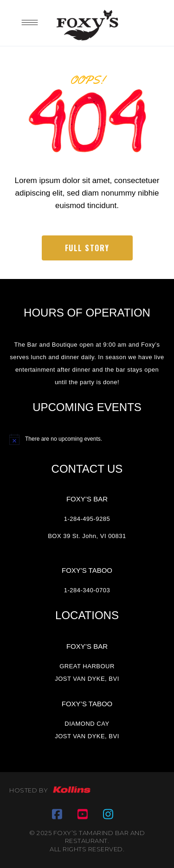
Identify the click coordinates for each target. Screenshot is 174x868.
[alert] (87, 439)
